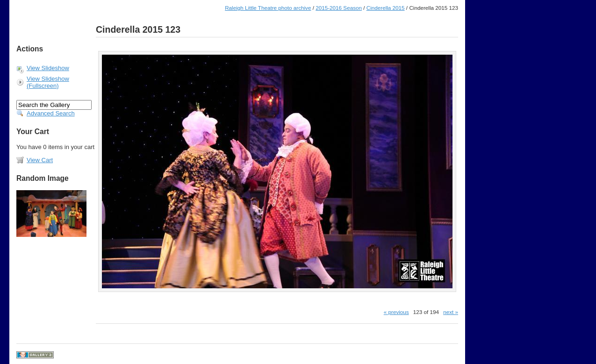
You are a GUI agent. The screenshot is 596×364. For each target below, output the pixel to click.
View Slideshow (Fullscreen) (48, 82)
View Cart (40, 160)
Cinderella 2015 (386, 8)
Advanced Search (51, 113)
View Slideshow (48, 68)
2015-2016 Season (339, 8)
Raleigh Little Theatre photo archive (268, 8)
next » (451, 312)
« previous (396, 312)
